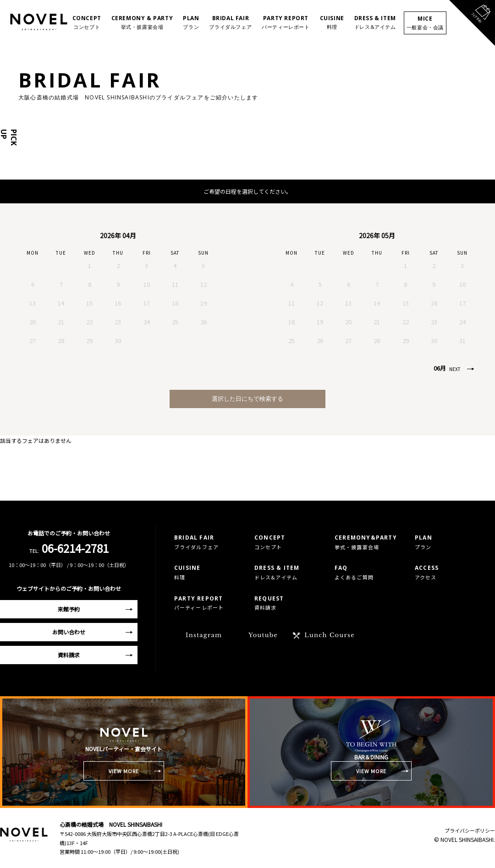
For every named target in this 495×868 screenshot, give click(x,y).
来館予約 (69, 609)
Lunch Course (330, 635)
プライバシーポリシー (470, 830)
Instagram (204, 635)
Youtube (263, 635)
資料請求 (69, 655)
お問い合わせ (69, 632)
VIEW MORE (124, 771)
